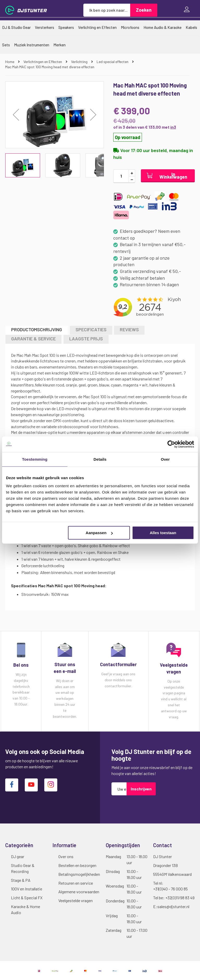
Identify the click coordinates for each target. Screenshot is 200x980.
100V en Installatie (27, 889)
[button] (16, 115)
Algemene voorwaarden (79, 892)
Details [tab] (100, 459)
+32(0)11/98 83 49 (180, 898)
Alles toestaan (163, 533)
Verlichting (80, 62)
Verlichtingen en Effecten (43, 62)
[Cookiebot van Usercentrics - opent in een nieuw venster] (171, 444)
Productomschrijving (37, 329)
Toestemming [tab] (35, 459)
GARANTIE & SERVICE (33, 339)
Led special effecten (113, 62)
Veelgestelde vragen (76, 900)
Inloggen (188, 10)
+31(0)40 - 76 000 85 (170, 889)
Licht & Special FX (27, 898)
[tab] (37, 330)
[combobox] (107, 10)
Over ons (66, 856)
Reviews (129, 329)
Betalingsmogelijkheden (79, 874)
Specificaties (91, 329)
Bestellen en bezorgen (77, 865)
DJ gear (18, 856)
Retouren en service (76, 883)
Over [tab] (165, 459)
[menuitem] (16, 27)
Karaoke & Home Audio (26, 909)
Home (10, 62)
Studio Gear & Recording (23, 868)
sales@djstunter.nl (173, 906)
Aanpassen (99, 533)
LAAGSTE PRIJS (86, 339)
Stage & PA (21, 880)
